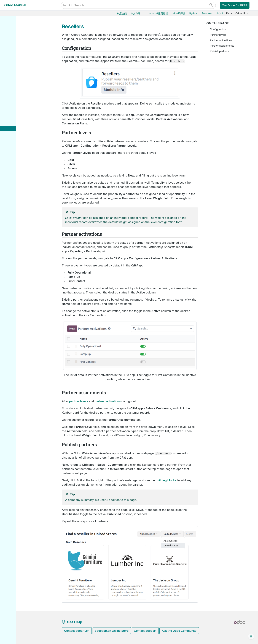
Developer (15, 248)
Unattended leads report (29, 123)
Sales (12, 43)
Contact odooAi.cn (77, 631)
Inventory (15, 49)
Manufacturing (18, 54)
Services (14, 167)
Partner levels (218, 35)
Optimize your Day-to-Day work (30, 156)
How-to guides (18, 259)
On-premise (16, 213)
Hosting (14, 196)
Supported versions (21, 229)
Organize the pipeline (24, 98)
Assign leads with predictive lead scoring (31, 116)
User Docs (16, 27)
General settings (19, 183)
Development (17, 277)
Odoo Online (17, 202)
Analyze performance (25, 150)
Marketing (15, 161)
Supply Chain (17, 65)
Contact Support (145, 631)
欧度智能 (122, 13)
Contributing (17, 272)
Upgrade (14, 218)
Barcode (14, 60)
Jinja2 (219, 13)
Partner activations (221, 40)
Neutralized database (22, 224)
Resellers (21, 134)
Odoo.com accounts (21, 240)
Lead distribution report (29, 145)
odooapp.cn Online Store (112, 631)
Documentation (18, 283)
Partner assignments (222, 46)
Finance (14, 81)
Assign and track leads (26, 109)
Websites (14, 71)
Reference (15, 264)
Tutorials (14, 253)
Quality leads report (26, 129)
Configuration (218, 29)
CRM (12, 92)
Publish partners (220, 51)
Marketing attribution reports (32, 140)
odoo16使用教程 (159, 13)
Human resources (19, 87)
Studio (13, 178)
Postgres (207, 13)
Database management (23, 191)
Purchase (15, 38)
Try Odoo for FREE (235, 5)
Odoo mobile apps (20, 235)
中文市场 (136, 13)
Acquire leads (20, 103)
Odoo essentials (18, 33)
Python (193, 13)
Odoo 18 (241, 13)
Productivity (16, 172)
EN (228, 13)
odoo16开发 (179, 13)
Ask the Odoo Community (179, 631)
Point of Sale (16, 76)
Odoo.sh (14, 207)
